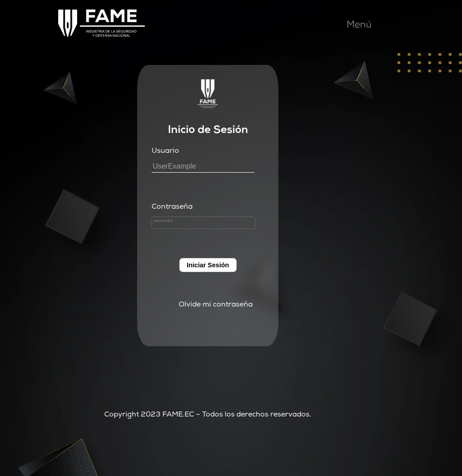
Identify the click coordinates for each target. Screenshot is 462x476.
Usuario (165, 151)
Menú (359, 25)
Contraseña (172, 207)
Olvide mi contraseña (216, 305)
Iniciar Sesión (208, 265)
